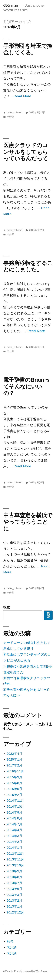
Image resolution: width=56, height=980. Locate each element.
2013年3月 (14, 895)
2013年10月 (15, 865)
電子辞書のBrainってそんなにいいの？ (27, 386)
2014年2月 (14, 842)
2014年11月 (15, 801)
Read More (22, 96)
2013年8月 (14, 877)
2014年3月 (14, 836)
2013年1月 (14, 906)
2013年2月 (14, 900)
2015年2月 (14, 795)
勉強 (10, 941)
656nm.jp (11, 5)
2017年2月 (14, 765)
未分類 (10, 117)
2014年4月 (14, 830)
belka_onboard (15, 112)
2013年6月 (14, 889)
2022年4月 (14, 754)
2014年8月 (14, 818)
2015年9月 (14, 777)
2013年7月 (14, 883)
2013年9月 (14, 871)
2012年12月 (15, 912)
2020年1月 (14, 759)
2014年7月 (14, 824)
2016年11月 (15, 771)
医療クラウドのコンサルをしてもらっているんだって (26, 152)
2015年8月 (14, 783)
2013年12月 (15, 854)
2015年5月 (14, 789)
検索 (7, 607)
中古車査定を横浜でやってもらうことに (28, 522)
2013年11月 (15, 859)
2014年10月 (15, 806)
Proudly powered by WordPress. (31, 971)
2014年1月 (14, 848)
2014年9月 (14, 812)
